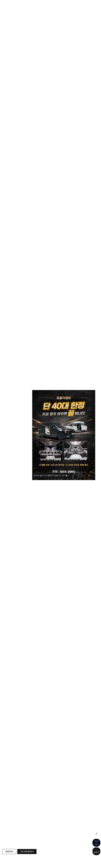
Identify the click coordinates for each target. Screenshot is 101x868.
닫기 (65, 475)
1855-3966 (96, 843)
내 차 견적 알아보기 (27, 852)
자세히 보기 (9, 852)
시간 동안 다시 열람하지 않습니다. (48, 475)
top (96, 834)
